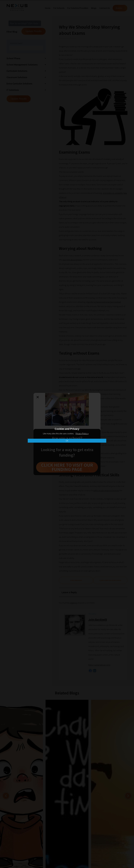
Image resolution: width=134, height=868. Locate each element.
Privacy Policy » (82, 433)
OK (67, 441)
